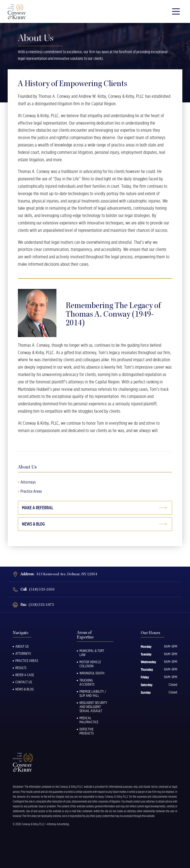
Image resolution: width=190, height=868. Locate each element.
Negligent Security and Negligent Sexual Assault (93, 707)
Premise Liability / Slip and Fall (93, 693)
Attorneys (28, 482)
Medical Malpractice (89, 720)
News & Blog (33, 524)
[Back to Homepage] (18, 11)
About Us (22, 646)
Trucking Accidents (87, 682)
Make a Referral (38, 508)
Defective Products (87, 731)
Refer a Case (25, 675)
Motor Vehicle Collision (90, 664)
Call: (37, 589)
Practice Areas (31, 491)
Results (21, 668)
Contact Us (24, 682)
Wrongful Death (92, 673)
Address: (59, 574)
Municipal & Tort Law (92, 653)
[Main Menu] (176, 11)
